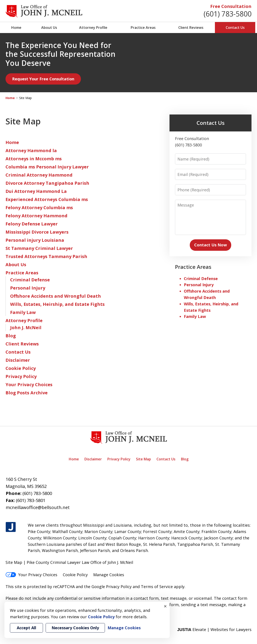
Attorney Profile (93, 28)
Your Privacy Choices (29, 385)
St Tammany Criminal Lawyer (39, 248)
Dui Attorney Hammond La (36, 191)
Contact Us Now (210, 245)
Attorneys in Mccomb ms (34, 159)
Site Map (143, 459)
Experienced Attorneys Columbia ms (47, 199)
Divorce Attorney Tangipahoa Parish (47, 183)
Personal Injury (28, 288)
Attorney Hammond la (31, 150)
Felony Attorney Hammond (36, 216)
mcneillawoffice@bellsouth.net (38, 507)
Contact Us (235, 28)
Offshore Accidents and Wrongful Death (56, 296)
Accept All (26, 628)
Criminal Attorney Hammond (39, 175)
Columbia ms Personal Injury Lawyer (47, 167)
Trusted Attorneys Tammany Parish (46, 256)
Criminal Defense (30, 280)
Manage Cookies (109, 575)
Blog (11, 336)
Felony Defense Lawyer (32, 224)
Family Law (23, 312)
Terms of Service (157, 587)
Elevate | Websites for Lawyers (214, 629)
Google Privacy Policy (112, 587)
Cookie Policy (21, 368)
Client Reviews (191, 28)
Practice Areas (143, 28)
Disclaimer (18, 360)
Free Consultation (231, 6)
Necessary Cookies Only (75, 628)
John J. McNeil (26, 328)
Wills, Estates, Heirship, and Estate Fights (57, 304)
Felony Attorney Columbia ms (39, 208)
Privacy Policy (21, 376)
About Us (49, 28)
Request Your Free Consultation (43, 79)
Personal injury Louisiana (35, 240)
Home (16, 28)
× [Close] (165, 606)
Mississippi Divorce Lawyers (37, 232)
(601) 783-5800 (228, 14)
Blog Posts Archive (27, 393)
